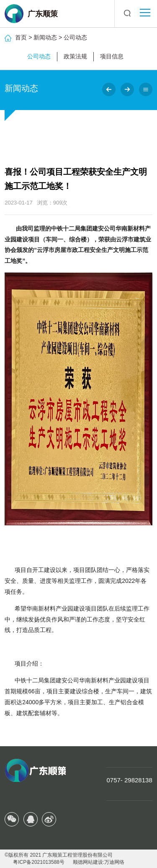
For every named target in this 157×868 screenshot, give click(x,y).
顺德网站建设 (88, 862)
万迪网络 (114, 862)
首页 (21, 37)
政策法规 (75, 56)
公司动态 (75, 37)
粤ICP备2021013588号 (39, 862)
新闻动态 (45, 37)
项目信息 (112, 56)
